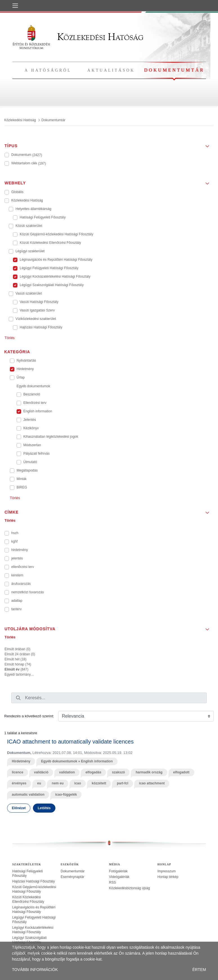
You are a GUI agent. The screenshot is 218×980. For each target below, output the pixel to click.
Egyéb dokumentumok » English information (77, 761)
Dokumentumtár (174, 70)
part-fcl (123, 783)
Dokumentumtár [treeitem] (73, 871)
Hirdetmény (21, 761)
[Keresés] (18, 698)
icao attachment (152, 783)
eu (39, 783)
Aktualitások (111, 70)
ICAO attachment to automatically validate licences (70, 742)
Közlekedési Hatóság (78, 37)
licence (18, 772)
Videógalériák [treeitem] (119, 877)
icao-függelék (66, 795)
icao (78, 783)
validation (67, 772)
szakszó (118, 772)
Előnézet (19, 808)
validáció (41, 772)
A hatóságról (48, 70)
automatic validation (28, 795)
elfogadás (93, 772)
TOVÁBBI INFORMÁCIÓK (35, 970)
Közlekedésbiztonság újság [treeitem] (130, 888)
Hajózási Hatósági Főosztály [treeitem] (34, 881)
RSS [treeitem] (113, 882)
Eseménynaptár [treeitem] (73, 877)
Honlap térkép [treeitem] (168, 877)
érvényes (19, 783)
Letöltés (44, 808)
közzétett (99, 783)
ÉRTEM (199, 970)
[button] (109, 144)
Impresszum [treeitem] (167, 871)
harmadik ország (149, 772)
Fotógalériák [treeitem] (118, 871)
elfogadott (181, 772)
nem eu (58, 783)
